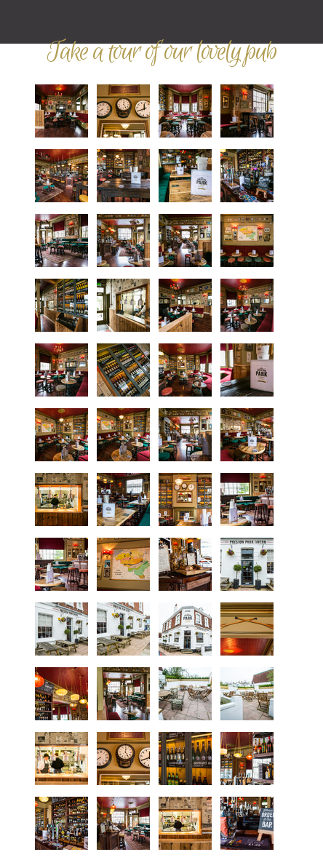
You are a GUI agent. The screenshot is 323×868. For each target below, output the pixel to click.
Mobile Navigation (22, 22)
